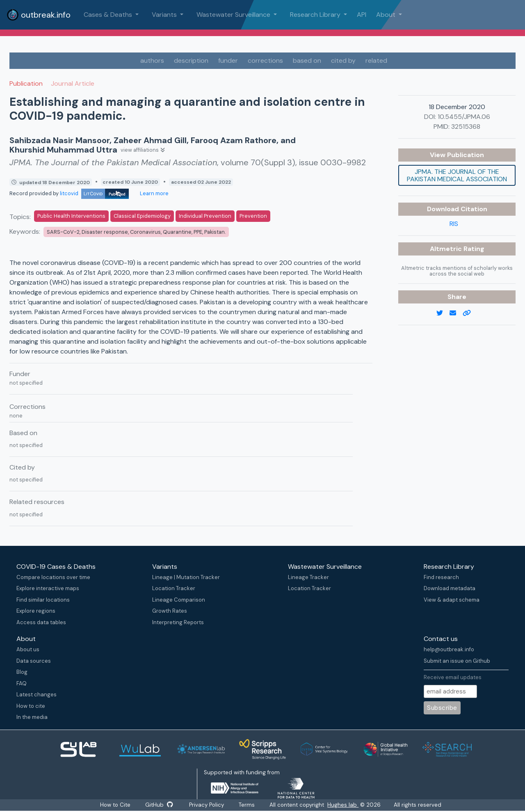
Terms (247, 805)
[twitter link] (443, 313)
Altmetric (447, 249)
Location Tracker (174, 588)
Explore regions (36, 611)
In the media (32, 717)
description (191, 60)
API (362, 15)
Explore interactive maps (48, 588)
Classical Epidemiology (142, 216)
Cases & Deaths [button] (109, 15)
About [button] (387, 15)
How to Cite (116, 805)
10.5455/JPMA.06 (464, 117)
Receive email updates (453, 677)
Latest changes (37, 695)
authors (152, 60)
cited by (343, 60)
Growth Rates (170, 611)
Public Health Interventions (71, 216)
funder (228, 60)
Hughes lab (343, 805)
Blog (22, 672)
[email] (456, 313)
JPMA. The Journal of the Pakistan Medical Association (457, 175)
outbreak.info (39, 15)
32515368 (466, 127)
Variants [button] (165, 15)
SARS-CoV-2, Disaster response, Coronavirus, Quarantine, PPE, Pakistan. (136, 232)
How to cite (31, 706)
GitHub (159, 805)
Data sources (34, 661)
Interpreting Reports (178, 622)
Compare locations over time (53, 577)
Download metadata (450, 588)
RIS (454, 224)
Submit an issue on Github (457, 661)
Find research (441, 577)
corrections (265, 60)
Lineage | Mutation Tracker (186, 577)
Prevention (253, 216)
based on (307, 60)
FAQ (22, 683)
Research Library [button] (316, 15)
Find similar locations (43, 600)
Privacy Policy (207, 805)
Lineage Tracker (308, 577)
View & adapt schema (452, 600)
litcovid (94, 193)
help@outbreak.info (449, 649)
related (376, 60)
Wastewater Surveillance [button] (234, 15)
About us (28, 649)
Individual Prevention (205, 216)
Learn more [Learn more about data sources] (154, 193)
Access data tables (41, 622)
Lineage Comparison (179, 600)
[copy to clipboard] (470, 313)
